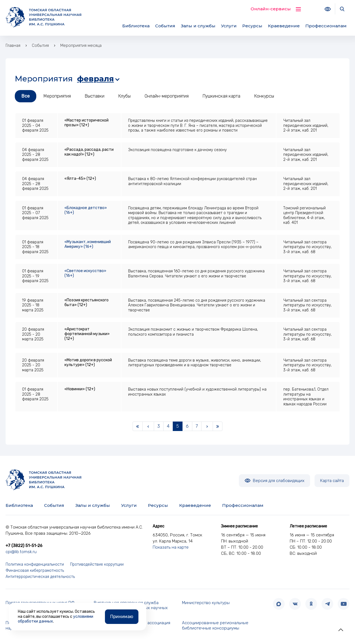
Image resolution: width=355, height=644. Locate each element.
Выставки (95, 96)
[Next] (207, 426)
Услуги (229, 26)
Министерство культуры (206, 603)
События (165, 26)
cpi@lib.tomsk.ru (21, 552)
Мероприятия (57, 96)
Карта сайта (332, 481)
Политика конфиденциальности (35, 564)
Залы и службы (198, 26)
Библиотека (136, 26)
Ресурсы (252, 26)
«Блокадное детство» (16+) (86, 210)
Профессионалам (326, 26)
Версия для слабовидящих (274, 481)
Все (26, 96)
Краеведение (284, 26)
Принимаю (122, 616)
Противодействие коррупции (97, 564)
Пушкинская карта (221, 96)
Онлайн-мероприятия (167, 96)
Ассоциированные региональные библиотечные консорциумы (215, 625)
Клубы (124, 96)
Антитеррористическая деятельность (40, 577)
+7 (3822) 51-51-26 (24, 546)
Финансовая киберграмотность (35, 571)
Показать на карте (171, 547)
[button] (341, 630)
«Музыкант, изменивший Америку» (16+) (88, 244)
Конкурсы (264, 96)
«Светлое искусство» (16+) (85, 273)
